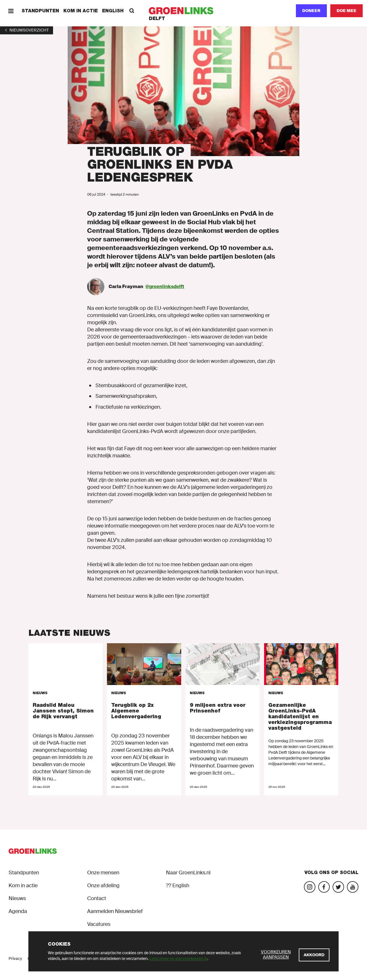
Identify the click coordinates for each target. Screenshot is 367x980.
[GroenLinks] (184, 11)
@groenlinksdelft (165, 287)
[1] (27, 30)
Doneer (311, 11)
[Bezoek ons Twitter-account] (338, 887)
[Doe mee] (346, 11)
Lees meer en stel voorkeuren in (178, 959)
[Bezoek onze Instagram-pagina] (310, 887)
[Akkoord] (314, 955)
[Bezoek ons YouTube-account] (353, 887)
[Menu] (11, 11)
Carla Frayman (126, 287)
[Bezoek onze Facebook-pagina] (324, 887)
